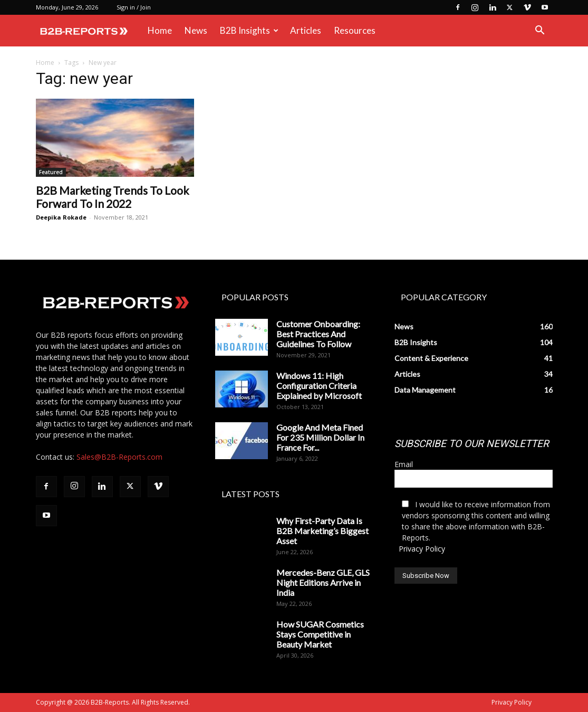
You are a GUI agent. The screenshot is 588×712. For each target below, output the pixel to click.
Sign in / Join (134, 7)
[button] (540, 31)
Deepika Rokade (61, 217)
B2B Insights (249, 30)
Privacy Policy (422, 549)
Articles (306, 30)
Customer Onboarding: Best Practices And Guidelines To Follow (318, 334)
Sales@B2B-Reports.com (119, 457)
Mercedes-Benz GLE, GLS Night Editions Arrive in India (323, 582)
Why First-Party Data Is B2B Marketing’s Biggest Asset (322, 531)
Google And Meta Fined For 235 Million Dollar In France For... (320, 437)
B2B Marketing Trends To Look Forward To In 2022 (112, 197)
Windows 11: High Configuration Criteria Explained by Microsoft (319, 386)
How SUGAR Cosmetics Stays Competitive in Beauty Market (320, 634)
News (196, 30)
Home (160, 30)
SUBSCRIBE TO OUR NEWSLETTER (472, 444)
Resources (355, 30)
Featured (51, 172)
